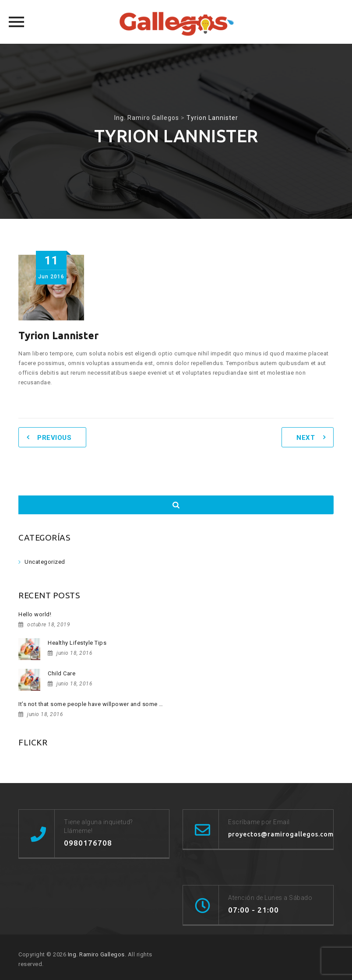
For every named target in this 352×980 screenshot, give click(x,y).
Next (306, 438)
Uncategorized (45, 562)
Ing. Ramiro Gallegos (96, 954)
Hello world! (35, 614)
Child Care (62, 673)
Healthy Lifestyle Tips (77, 643)
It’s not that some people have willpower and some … (91, 704)
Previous (54, 438)
